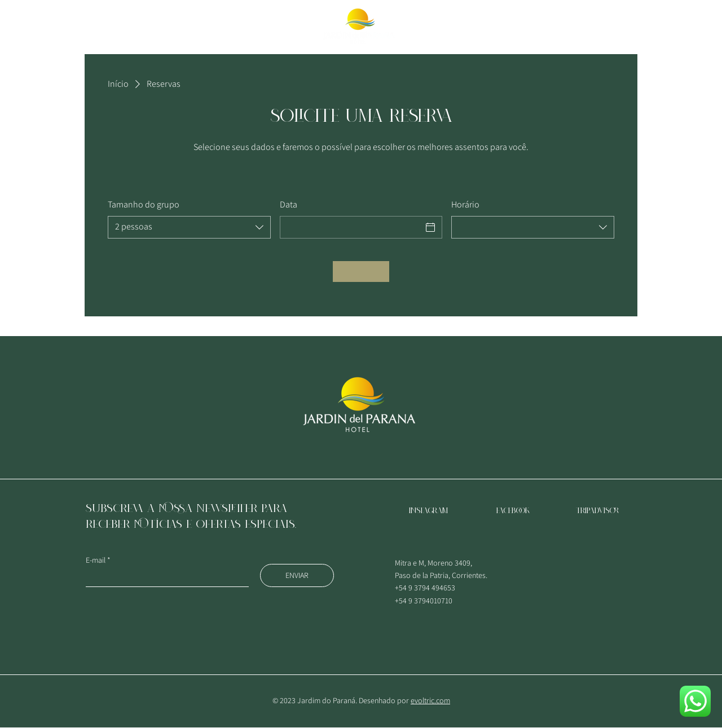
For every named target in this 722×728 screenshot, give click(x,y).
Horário (465, 204)
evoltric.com (430, 700)
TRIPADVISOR (598, 511)
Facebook (513, 511)
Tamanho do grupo (144, 204)
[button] (39, 27)
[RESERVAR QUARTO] (635, 26)
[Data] (351, 227)
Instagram (428, 511)
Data (289, 204)
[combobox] (189, 227)
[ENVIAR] (297, 575)
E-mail (96, 560)
